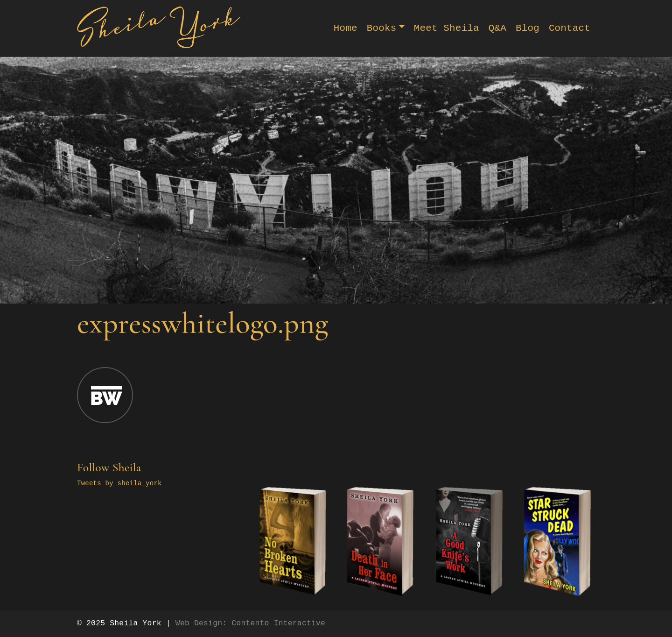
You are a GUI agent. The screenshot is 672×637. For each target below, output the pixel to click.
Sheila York (135, 623)
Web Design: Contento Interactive (250, 623)
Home (346, 28)
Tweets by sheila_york (119, 483)
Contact (570, 28)
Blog (528, 28)
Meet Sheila (447, 28)
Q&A (497, 28)
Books (382, 28)
